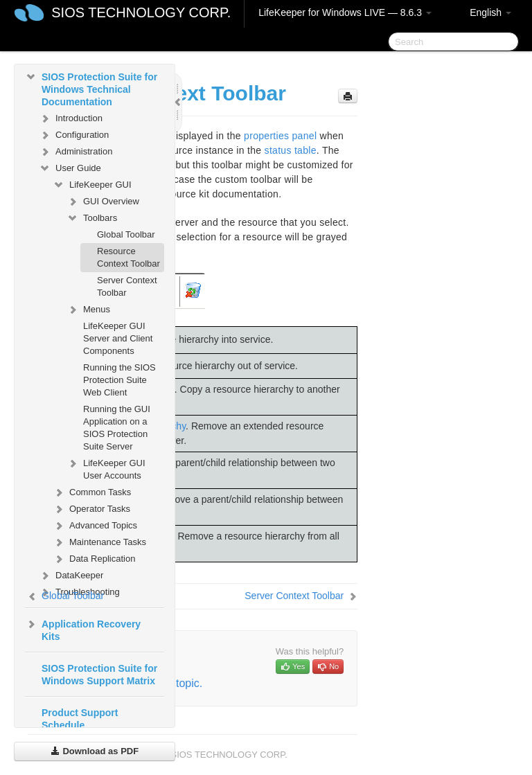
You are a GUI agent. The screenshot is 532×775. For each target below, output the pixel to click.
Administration (76, 152)
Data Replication (94, 559)
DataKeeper (71, 576)
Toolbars (92, 218)
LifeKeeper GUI (92, 185)
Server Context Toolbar (127, 286)
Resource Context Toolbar (128, 257)
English (490, 12)
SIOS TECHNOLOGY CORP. (141, 12)
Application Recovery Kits (83, 629)
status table (291, 150)
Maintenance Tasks (99, 542)
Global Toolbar (126, 234)
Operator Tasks (91, 509)
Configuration (74, 135)
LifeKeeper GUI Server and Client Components (118, 338)
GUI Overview (103, 202)
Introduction (71, 118)
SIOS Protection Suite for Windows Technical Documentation (91, 88)
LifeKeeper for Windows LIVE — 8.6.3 (345, 12)
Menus (88, 310)
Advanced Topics (95, 526)
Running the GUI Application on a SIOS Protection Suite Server (117, 428)
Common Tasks (92, 492)
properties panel (280, 136)
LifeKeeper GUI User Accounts (106, 468)
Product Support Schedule (80, 719)
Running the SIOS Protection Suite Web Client (119, 380)
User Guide (70, 168)
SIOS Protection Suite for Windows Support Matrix (99, 675)
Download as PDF (95, 751)
